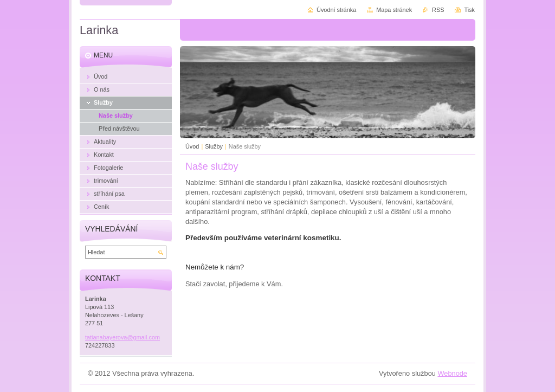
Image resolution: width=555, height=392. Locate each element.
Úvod (192, 146)
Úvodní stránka (336, 10)
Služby (214, 146)
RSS (438, 10)
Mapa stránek (394, 10)
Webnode (452, 373)
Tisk (469, 10)
